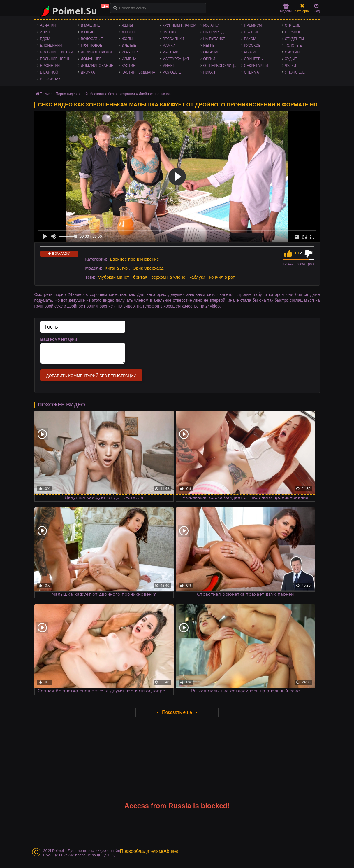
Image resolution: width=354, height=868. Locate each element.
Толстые (293, 46)
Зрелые (129, 46)
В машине (91, 25)
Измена (129, 59)
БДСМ (45, 39)
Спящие (293, 25)
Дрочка (88, 72)
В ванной (49, 72)
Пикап (209, 72)
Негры (209, 46)
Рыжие (251, 52)
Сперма (252, 72)
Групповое (92, 46)
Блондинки (51, 46)
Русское (252, 46)
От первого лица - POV (222, 66)
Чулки (291, 66)
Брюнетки (50, 66)
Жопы (127, 39)
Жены (127, 25)
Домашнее (91, 59)
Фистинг (293, 52)
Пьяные (252, 32)
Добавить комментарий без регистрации (91, 376)
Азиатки (48, 25)
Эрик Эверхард (148, 268)
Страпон (293, 32)
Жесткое (130, 32)
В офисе (89, 32)
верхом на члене (168, 277)
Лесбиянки (173, 39)
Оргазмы (212, 52)
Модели (286, 8)
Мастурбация (176, 59)
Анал (45, 32)
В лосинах (51, 79)
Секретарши (256, 66)
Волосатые (92, 39)
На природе (215, 32)
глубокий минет (113, 277)
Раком (250, 39)
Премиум (253, 25)
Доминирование (97, 66)
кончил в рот (222, 277)
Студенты (294, 39)
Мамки (169, 46)
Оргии (209, 59)
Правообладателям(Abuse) (149, 851)
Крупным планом (179, 25)
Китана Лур (116, 268)
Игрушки (130, 52)
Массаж (170, 52)
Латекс (169, 32)
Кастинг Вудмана (139, 72)
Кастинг (130, 66)
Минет (169, 66)
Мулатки (211, 25)
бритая (140, 277)
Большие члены (56, 59)
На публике (214, 39)
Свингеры (254, 59)
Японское (295, 72)
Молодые (172, 72)
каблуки (197, 277)
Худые (291, 59)
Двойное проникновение (100, 52)
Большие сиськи (57, 52)
